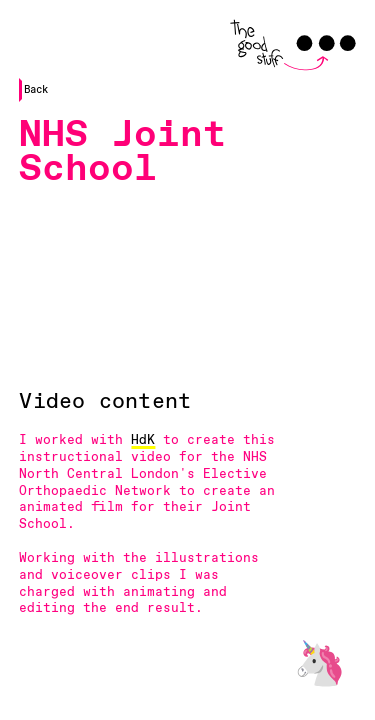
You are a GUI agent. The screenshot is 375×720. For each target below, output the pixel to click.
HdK (143, 440)
